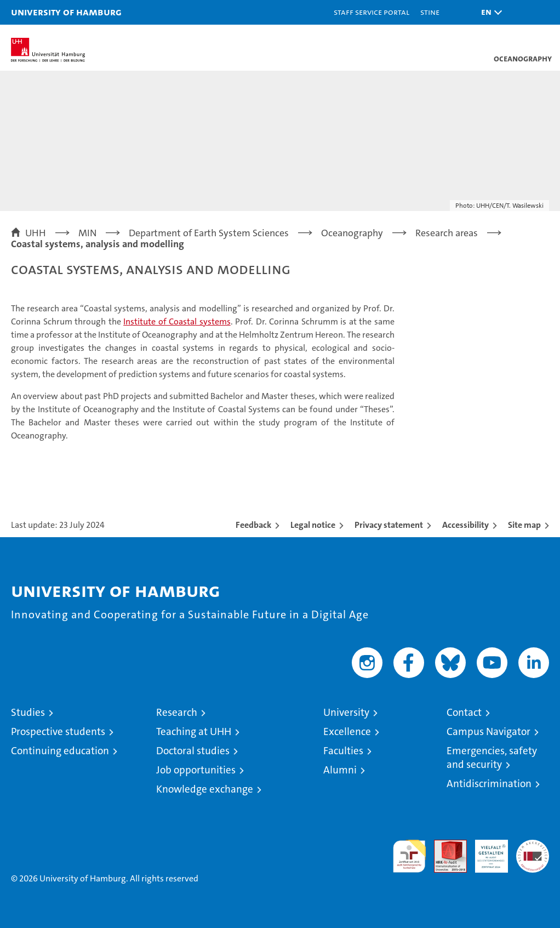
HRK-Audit (485, 851)
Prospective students (58, 731)
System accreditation (533, 851)
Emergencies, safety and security (492, 758)
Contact (464, 712)
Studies (28, 712)
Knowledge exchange (205, 789)
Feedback (253, 525)
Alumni (340, 770)
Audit (444, 846)
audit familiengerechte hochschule (409, 856)
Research (177, 712)
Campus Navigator (488, 731)
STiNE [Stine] (430, 12)
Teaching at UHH (194, 731)
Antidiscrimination (489, 784)
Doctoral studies (193, 751)
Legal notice (313, 525)
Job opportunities (196, 770)
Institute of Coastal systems (177, 321)
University (346, 712)
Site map (524, 525)
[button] (489, 12)
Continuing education (60, 751)
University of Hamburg (66, 12)
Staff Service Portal (372, 12)
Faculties (343, 751)
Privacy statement (389, 525)
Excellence (347, 731)
